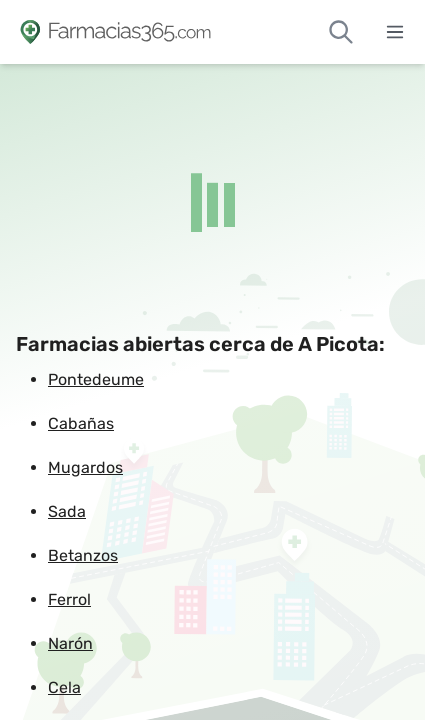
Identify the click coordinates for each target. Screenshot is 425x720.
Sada (67, 511)
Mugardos (85, 467)
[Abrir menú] (395, 32)
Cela (64, 687)
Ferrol (69, 599)
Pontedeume (96, 379)
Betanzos (83, 555)
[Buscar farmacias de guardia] (341, 32)
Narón (70, 643)
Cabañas (81, 423)
